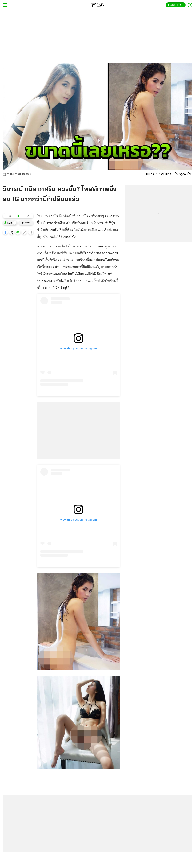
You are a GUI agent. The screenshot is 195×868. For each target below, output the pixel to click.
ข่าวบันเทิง (165, 174)
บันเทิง (150, 174)
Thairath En (176, 5)
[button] (5, 232)
